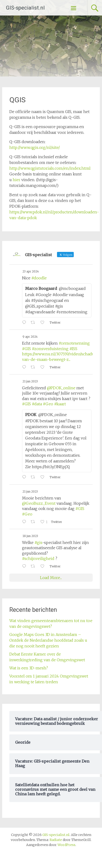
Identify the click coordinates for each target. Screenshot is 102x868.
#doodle (39, 278)
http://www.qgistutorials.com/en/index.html (50, 168)
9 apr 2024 (30, 337)
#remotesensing (74, 343)
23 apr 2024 (31, 271)
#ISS (73, 349)
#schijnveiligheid (38, 559)
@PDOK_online (61, 388)
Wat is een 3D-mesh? (29, 668)
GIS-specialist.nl (25, 8)
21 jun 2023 (30, 381)
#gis (38, 542)
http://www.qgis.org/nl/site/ (35, 147)
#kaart (60, 404)
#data (37, 404)
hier (17, 180)
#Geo (48, 404)
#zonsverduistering (50, 349)
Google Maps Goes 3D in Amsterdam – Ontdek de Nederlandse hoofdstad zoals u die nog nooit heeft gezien (48, 640)
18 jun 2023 (30, 536)
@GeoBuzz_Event (39, 503)
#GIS (26, 349)
